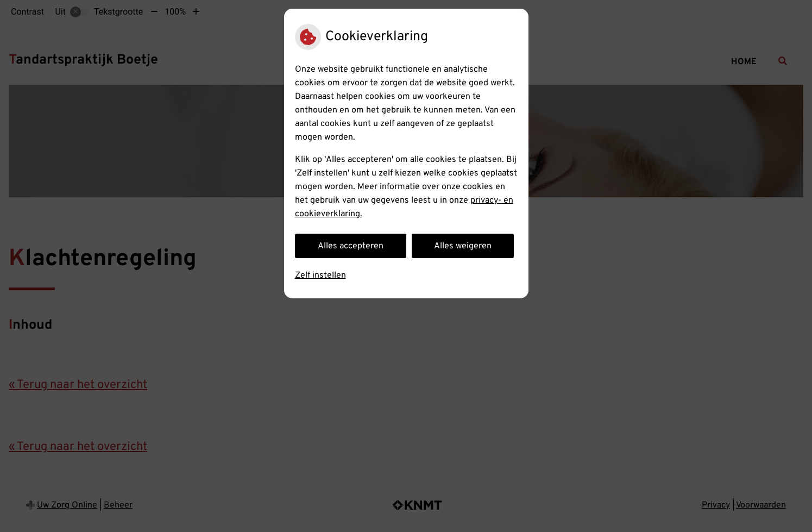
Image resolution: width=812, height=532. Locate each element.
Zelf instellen (320, 276)
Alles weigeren (463, 246)
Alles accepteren (351, 246)
